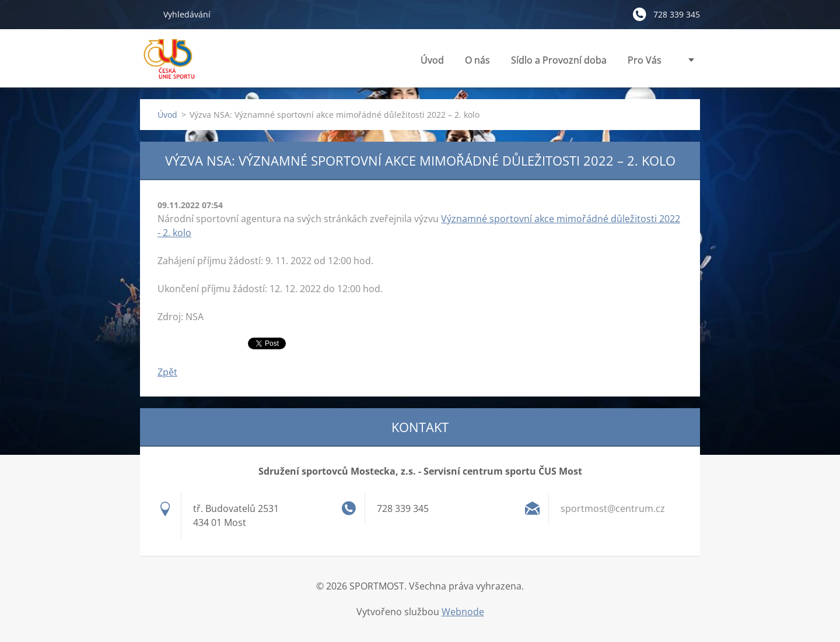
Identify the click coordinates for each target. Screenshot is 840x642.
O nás (477, 63)
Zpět (167, 372)
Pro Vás (645, 63)
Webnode (463, 612)
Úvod (432, 60)
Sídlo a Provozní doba (559, 60)
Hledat (147, 14)
